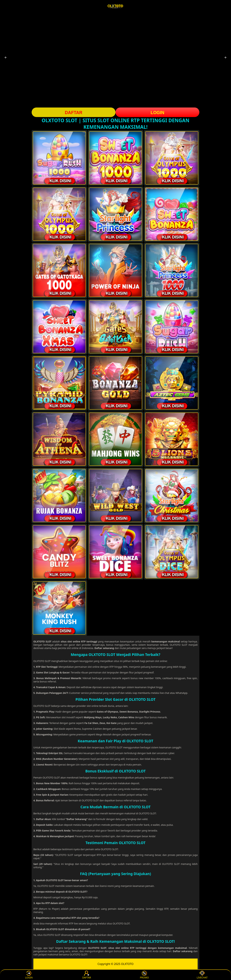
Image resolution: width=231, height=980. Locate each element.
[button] (6, 57)
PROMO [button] (144, 975)
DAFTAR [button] (74, 113)
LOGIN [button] (157, 113)
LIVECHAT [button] (202, 975)
